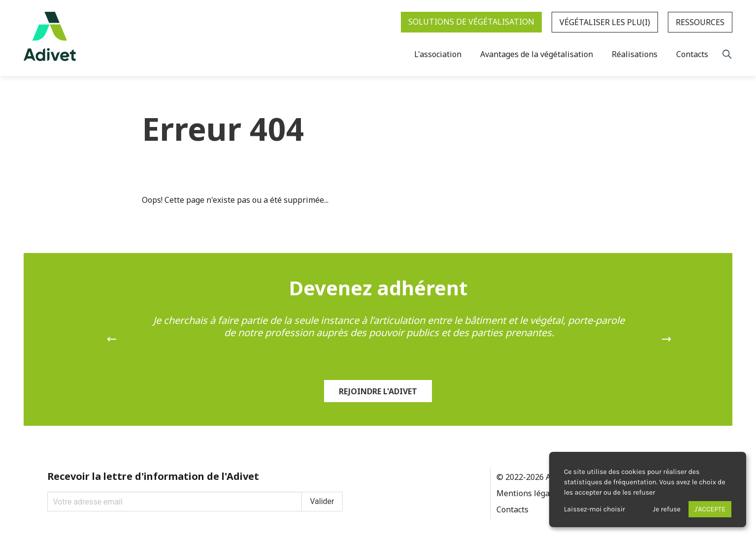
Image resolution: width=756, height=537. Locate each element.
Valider (322, 501)
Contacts (512, 509)
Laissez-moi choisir (594, 509)
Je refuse (667, 509)
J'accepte (710, 509)
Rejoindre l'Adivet (378, 391)
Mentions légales (528, 493)
